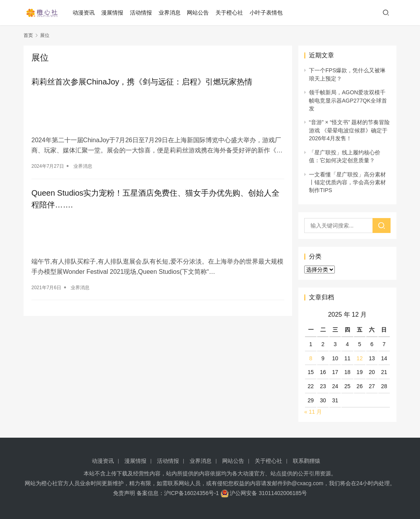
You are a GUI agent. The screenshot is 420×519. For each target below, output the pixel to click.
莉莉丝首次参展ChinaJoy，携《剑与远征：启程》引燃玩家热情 (142, 82)
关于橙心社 (230, 13)
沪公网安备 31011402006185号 (264, 493)
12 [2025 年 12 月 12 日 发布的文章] (360, 358)
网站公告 (199, 13)
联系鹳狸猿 (307, 461)
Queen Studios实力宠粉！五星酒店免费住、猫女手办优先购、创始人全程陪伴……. (155, 198)
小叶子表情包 (267, 13)
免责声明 (124, 493)
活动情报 (142, 13)
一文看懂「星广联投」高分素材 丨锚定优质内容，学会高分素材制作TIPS (347, 182)
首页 (28, 35)
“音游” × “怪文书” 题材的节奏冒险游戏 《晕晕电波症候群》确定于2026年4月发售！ (350, 130)
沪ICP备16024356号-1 (192, 493)
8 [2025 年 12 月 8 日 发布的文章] (311, 358)
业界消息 (171, 13)
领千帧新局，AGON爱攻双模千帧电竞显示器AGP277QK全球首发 (348, 100)
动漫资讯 (85, 13)
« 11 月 (313, 412)
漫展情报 (113, 13)
